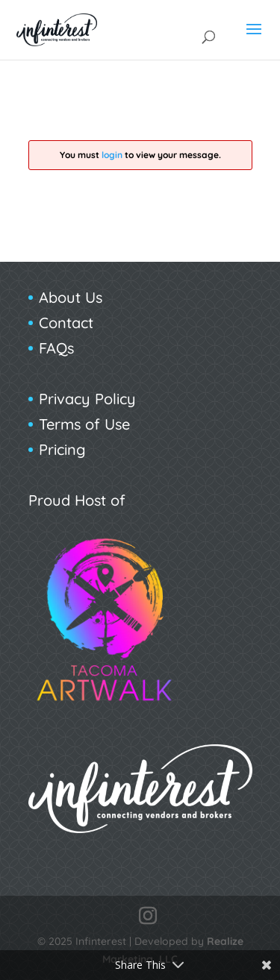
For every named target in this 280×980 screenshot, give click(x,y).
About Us (71, 297)
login (112, 155)
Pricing (62, 449)
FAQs (56, 348)
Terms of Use (84, 424)
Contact (66, 323)
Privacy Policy (87, 399)
